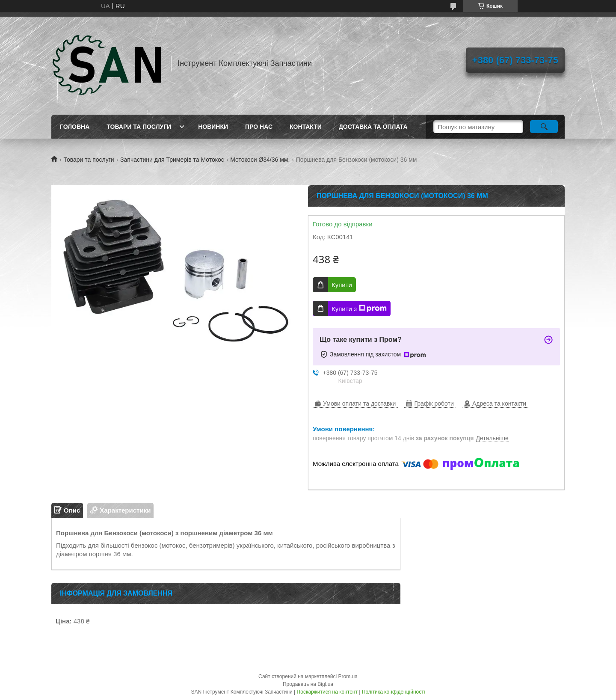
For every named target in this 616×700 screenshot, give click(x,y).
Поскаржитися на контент (327, 692)
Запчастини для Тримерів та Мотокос (172, 160)
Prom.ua (348, 676)
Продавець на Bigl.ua (308, 684)
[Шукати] (544, 127)
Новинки (213, 127)
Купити (342, 285)
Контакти (306, 127)
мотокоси (157, 533)
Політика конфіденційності (394, 692)
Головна (75, 127)
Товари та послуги (139, 127)
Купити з (359, 308)
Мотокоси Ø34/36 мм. (260, 160)
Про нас (259, 127)
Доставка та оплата (373, 127)
